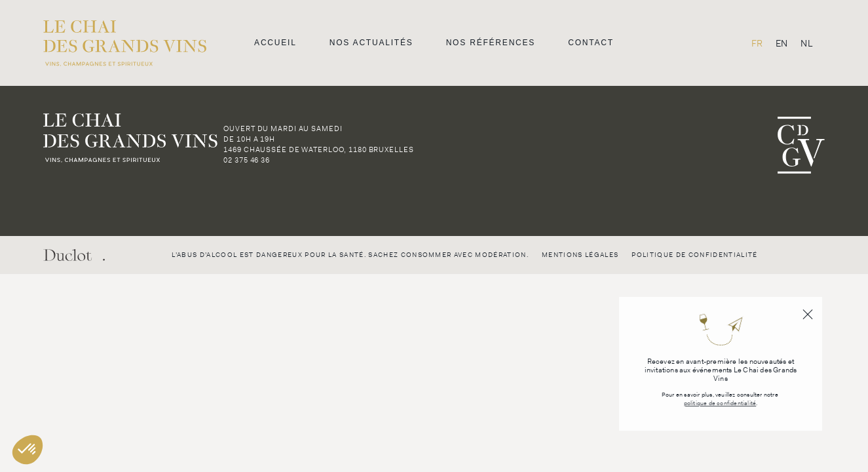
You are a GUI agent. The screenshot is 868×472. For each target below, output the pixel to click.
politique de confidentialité (720, 403)
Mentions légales (580, 255)
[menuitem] (757, 43)
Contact (591, 43)
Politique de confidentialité (694, 255)
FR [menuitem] (757, 43)
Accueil (275, 43)
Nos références (491, 43)
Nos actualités (371, 43)
